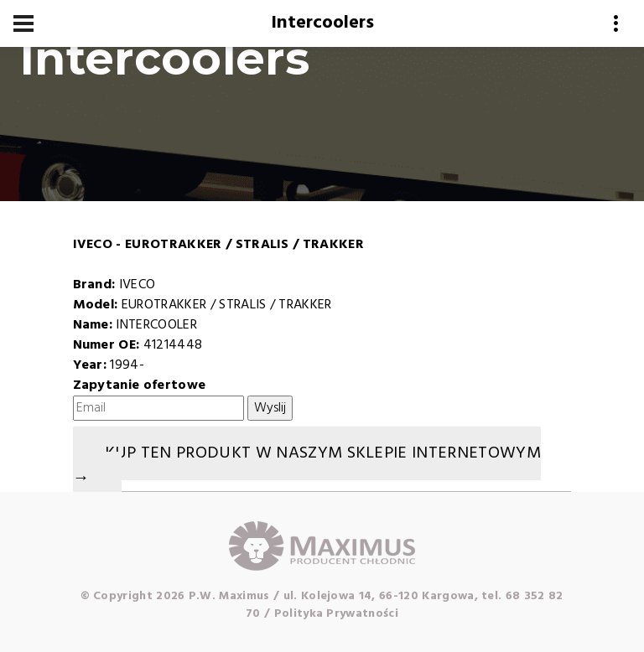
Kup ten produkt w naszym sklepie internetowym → (307, 466)
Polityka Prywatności (336, 614)
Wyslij (270, 408)
